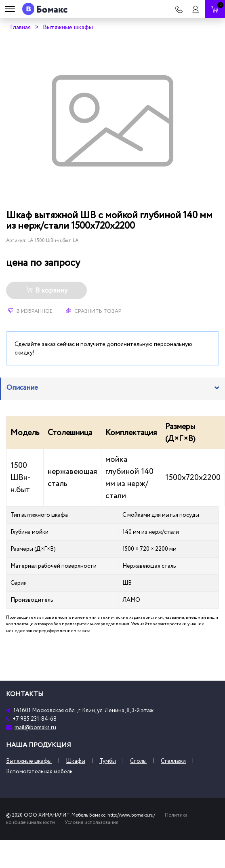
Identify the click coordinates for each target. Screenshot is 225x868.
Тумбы (108, 761)
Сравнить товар (94, 311)
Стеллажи (173, 761)
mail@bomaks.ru (35, 727)
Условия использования (91, 822)
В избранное (30, 311)
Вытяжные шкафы (68, 27)
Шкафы (76, 761)
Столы (138, 761)
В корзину (47, 291)
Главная (20, 27)
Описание (22, 388)
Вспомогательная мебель (39, 771)
